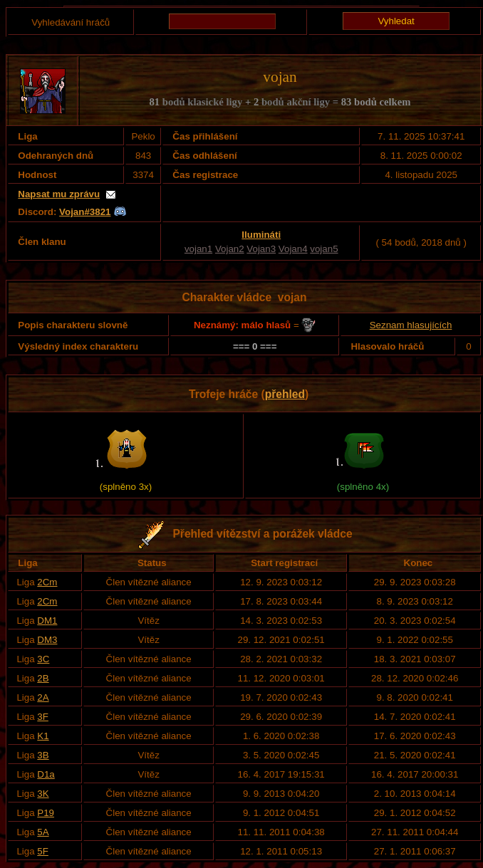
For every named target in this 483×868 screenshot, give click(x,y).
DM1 (47, 621)
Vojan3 (261, 249)
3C (43, 659)
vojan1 (198, 249)
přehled (285, 394)
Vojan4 (293, 249)
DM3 (47, 640)
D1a (46, 774)
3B (43, 755)
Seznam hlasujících (411, 325)
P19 (46, 813)
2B (43, 678)
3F (43, 717)
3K (43, 794)
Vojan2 (230, 249)
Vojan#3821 (85, 212)
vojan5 (324, 249)
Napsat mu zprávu (59, 194)
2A (43, 697)
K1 (43, 736)
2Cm (47, 582)
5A (43, 832)
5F (43, 851)
